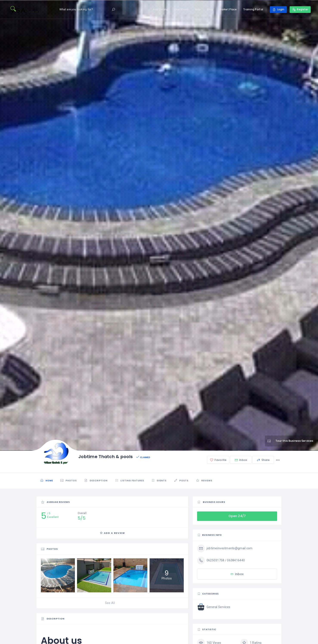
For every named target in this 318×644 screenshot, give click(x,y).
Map (198, 9)
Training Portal (253, 9)
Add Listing (161, 9)
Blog (210, 9)
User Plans (181, 9)
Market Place (228, 9)
